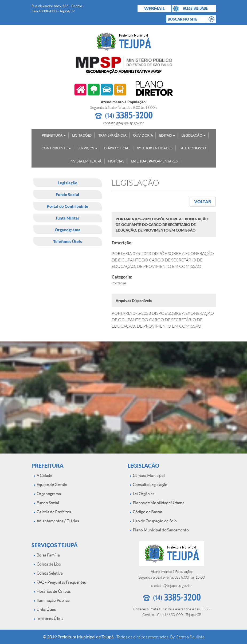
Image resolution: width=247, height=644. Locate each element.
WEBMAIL (154, 8)
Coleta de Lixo (47, 564)
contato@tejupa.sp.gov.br (123, 123)
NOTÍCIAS (116, 161)
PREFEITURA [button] (52, 135)
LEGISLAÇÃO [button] (192, 135)
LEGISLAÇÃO (144, 466)
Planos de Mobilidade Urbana (157, 503)
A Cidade (43, 476)
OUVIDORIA (143, 135)
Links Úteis (45, 609)
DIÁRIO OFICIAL (117, 148)
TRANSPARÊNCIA (112, 135)
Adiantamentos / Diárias (56, 521)
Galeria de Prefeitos (52, 512)
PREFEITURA (48, 466)
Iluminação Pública (52, 600)
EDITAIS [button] (165, 135)
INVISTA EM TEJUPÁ (85, 161)
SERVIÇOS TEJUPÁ (55, 545)
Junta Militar (67, 218)
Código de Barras (146, 512)
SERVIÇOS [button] (85, 148)
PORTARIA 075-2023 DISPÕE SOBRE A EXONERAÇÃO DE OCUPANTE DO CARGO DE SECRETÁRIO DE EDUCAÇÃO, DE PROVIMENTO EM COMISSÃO (163, 320)
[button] (194, 9)
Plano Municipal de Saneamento (159, 530)
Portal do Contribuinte (68, 206)
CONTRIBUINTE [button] (54, 148)
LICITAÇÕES (82, 135)
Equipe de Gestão (50, 485)
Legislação (67, 183)
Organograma (67, 230)
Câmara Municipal (147, 476)
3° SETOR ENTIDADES (155, 148)
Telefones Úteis (67, 241)
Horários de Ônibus (52, 591)
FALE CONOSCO (193, 148)
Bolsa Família (47, 555)
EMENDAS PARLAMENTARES (154, 161)
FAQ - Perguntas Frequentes (60, 582)
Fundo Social (67, 194)
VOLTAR (203, 202)
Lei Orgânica (142, 494)
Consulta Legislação (149, 485)
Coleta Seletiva (48, 573)
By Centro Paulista (187, 637)
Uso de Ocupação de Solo (153, 521)
